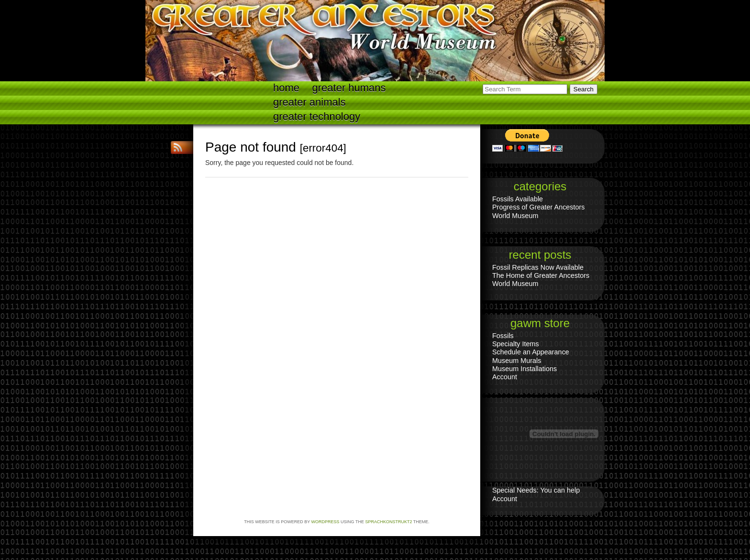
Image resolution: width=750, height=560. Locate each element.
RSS (179, 148)
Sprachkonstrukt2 (388, 522)
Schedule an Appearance (531, 352)
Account (505, 377)
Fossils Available (518, 199)
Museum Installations (524, 369)
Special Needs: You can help (536, 490)
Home (286, 88)
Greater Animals (309, 102)
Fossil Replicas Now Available (538, 267)
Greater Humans (349, 88)
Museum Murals (517, 361)
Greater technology (317, 116)
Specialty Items (516, 344)
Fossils (503, 336)
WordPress (325, 522)
